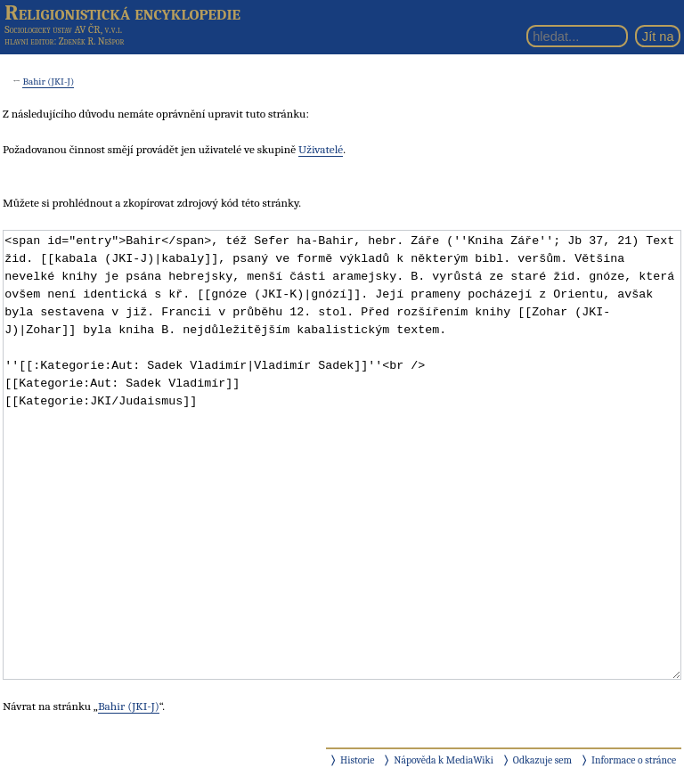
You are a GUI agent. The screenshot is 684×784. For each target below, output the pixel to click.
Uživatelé (321, 149)
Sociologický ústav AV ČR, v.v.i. (63, 29)
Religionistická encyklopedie (122, 12)
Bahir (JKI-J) (48, 82)
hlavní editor (29, 41)
